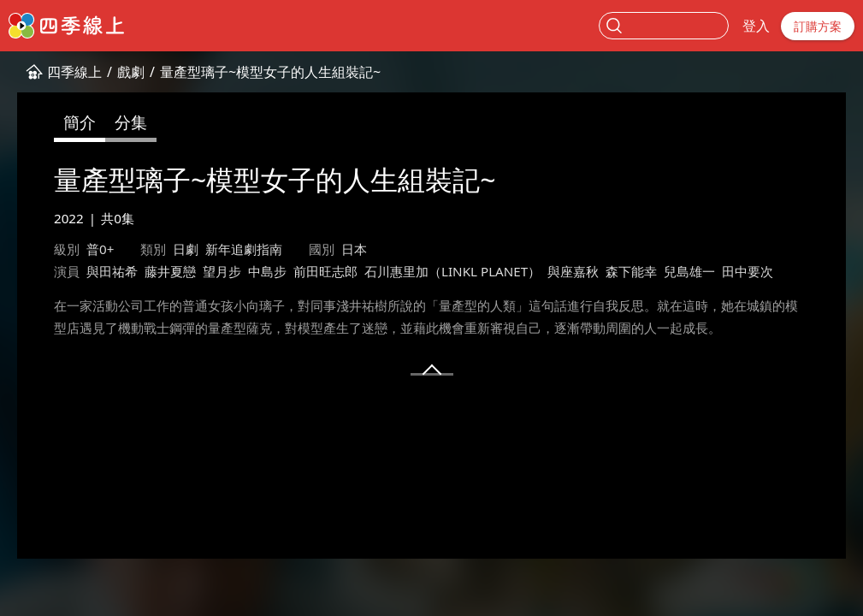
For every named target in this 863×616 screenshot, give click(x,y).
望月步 (222, 271)
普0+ (100, 249)
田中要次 (748, 271)
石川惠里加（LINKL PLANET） (452, 271)
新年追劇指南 (244, 249)
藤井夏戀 (170, 271)
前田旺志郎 (325, 271)
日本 (354, 249)
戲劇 (131, 72)
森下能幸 (631, 271)
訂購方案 (818, 26)
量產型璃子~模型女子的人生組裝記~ (270, 72)
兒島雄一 (689, 271)
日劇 (186, 249)
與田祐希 (112, 271)
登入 (756, 26)
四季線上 (74, 72)
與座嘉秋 (573, 271)
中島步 (267, 271)
